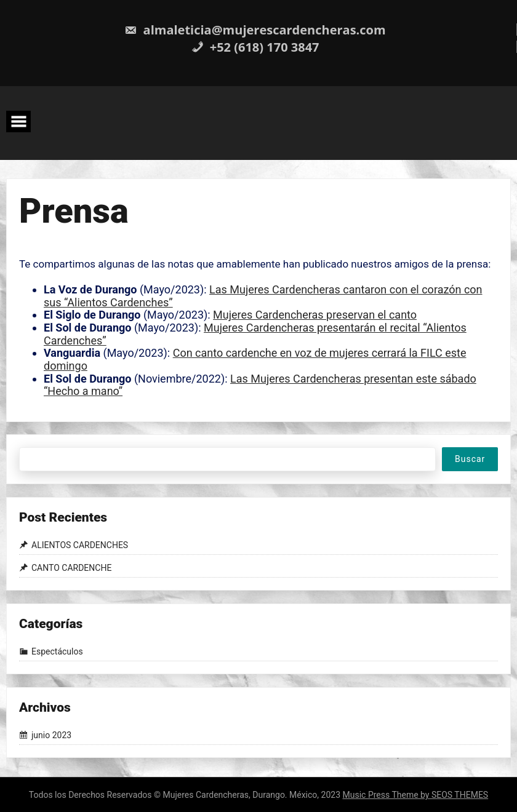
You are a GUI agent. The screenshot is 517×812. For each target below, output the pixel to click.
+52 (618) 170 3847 (255, 47)
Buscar (470, 459)
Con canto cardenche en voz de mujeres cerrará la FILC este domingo (255, 359)
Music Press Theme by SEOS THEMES (416, 795)
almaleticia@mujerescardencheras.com (255, 30)
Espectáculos (57, 651)
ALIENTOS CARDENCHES (80, 545)
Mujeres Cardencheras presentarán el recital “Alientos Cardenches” (255, 334)
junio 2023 (51, 736)
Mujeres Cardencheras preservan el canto (315, 315)
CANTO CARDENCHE (71, 568)
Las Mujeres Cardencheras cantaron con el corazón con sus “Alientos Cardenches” (263, 296)
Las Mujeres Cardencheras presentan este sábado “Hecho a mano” (260, 385)
